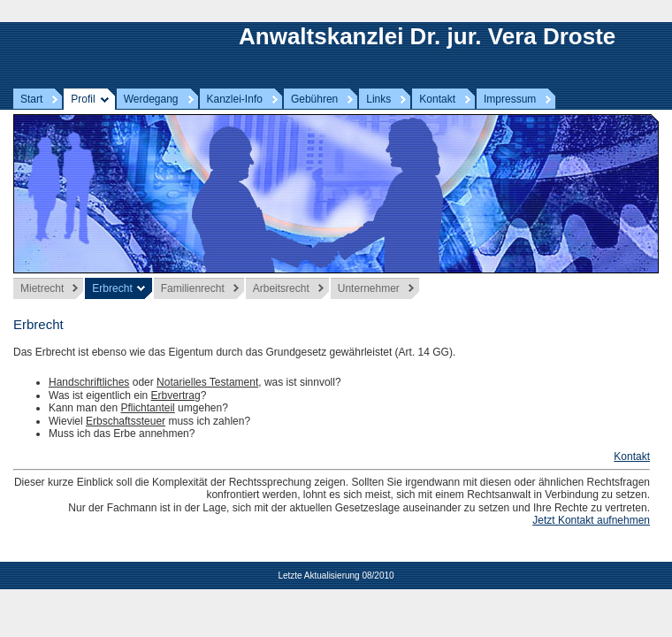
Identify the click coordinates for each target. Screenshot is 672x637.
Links (378, 99)
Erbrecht (112, 288)
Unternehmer (369, 288)
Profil (83, 99)
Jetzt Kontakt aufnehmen (591, 520)
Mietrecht (42, 288)
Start (31, 99)
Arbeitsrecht (281, 288)
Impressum (510, 99)
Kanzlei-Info (235, 99)
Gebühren (314, 99)
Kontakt (437, 99)
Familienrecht (193, 288)
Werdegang (151, 99)
